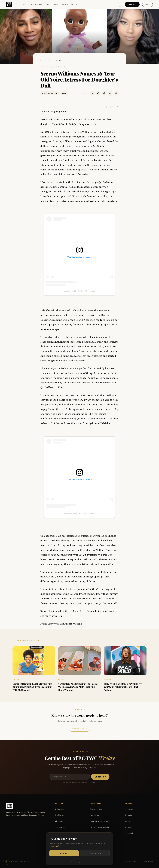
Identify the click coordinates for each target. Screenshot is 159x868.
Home (43, 61)
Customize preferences (79, 862)
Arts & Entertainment (50, 93)
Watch (65, 5)
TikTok (128, 821)
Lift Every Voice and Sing (100, 827)
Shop (147, 4)
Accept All (64, 853)
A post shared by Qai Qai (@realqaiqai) (79, 291)
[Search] (120, 4)
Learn (74, 5)
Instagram (129, 809)
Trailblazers (36, 5)
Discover (22, 5)
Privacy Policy (55, 846)
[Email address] (70, 777)
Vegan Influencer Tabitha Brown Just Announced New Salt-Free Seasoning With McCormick (32, 687)
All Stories (59, 821)
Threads (128, 815)
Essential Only (95, 853)
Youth (64, 93)
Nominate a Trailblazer (99, 821)
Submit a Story (79, 729)
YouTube (129, 827)
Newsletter (94, 815)
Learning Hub (61, 827)
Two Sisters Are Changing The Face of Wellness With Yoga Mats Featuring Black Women (78, 687)
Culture (50, 61)
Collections (52, 5)
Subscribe (132, 4)
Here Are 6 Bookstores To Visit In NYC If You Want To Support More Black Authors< (125, 687)
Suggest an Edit (112, 107)
